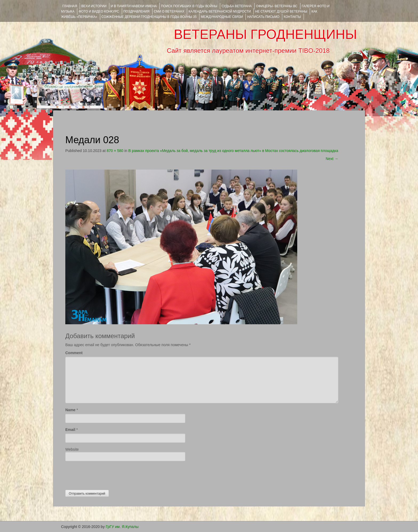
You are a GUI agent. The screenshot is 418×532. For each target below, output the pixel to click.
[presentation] (106, 474)
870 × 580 (115, 151)
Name (70, 410)
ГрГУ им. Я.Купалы (122, 527)
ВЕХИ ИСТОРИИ (94, 6)
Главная (70, 6)
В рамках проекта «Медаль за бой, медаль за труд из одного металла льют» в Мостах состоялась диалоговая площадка (233, 151)
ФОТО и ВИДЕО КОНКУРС (99, 11)
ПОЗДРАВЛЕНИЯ (136, 11)
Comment (74, 353)
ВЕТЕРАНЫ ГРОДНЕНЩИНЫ (265, 34)
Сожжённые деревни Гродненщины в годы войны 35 (149, 17)
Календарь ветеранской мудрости (220, 11)
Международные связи (222, 17)
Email (70, 430)
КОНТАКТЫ (292, 17)
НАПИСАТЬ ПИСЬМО (263, 17)
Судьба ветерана (237, 6)
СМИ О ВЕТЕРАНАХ (169, 11)
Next (332, 159)
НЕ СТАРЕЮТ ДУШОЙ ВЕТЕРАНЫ (281, 11)
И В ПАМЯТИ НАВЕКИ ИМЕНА (134, 6)
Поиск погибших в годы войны (189, 6)
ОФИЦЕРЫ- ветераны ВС (277, 6)
